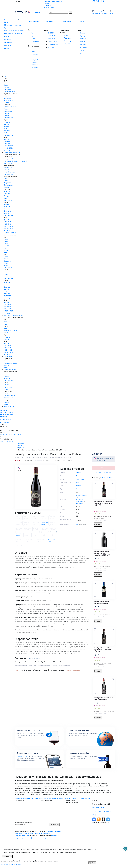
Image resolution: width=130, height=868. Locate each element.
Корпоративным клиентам (53, 1)
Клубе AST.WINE (24, 756)
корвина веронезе (82, 495)
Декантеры (7, 378)
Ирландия (7, 287)
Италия (83, 33)
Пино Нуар (7, 192)
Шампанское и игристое (12, 152)
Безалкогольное (9, 92)
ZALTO (6, 389)
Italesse (6, 385)
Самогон (7, 259)
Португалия (8, 211)
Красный (100, 520)
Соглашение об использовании (11, 865)
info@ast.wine (5, 422)
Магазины (48, 3)
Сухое (66, 35)
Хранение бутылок (10, 396)
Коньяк (6, 244)
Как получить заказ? (7, 414)
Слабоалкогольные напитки (13, 315)
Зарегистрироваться (73, 670)
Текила (6, 250)
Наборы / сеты (9, 407)
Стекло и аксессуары (11, 370)
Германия (84, 45)
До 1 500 (51, 33)
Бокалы (6, 376)
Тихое (33, 33)
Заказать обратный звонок (101, 811)
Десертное (35, 42)
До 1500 (6, 220)
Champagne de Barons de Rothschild (16, 161)
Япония (6, 339)
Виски (6, 241)
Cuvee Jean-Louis (9, 172)
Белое (6, 83)
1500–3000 (7, 222)
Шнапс (6, 263)
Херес (33, 39)
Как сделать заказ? (7, 412)
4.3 (77, 525)
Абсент (6, 257)
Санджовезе (8, 111)
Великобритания (9, 298)
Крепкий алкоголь (10, 233)
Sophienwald (8, 387)
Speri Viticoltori (107, 478)
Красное (6, 85)
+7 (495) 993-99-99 (6, 435)
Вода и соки (8, 357)
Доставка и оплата (86, 798)
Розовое (6, 87)
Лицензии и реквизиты (71, 798)
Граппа (6, 265)
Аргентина (84, 47)
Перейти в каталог (12, 20)
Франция (83, 36)
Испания (83, 39)
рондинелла (80, 501)
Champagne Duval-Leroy (11, 159)
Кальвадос (7, 261)
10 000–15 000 (53, 45)
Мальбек (34, 68)
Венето (78, 476)
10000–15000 (8, 228)
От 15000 (7, 231)
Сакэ (5, 322)
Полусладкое (68, 41)
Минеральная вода (10, 363)
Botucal (6, 274)
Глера (6, 198)
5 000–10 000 (52, 42)
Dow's (6, 276)
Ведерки (6, 394)
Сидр (5, 324)
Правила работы (57, 798)
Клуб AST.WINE (49, 8)
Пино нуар (35, 54)
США (5, 133)
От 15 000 (51, 47)
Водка (6, 239)
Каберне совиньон (10, 107)
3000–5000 (7, 224)
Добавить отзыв (35, 659)
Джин (6, 252)
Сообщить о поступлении (104, 472)
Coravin (6, 404)
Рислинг (34, 57)
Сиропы (6, 365)
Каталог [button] (36, 12)
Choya (6, 333)
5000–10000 (8, 309)
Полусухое (68, 38)
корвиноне (79, 499)
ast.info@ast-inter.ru (7, 441)
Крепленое (35, 36)
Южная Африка (9, 209)
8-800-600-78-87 (18, 435)
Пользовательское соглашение (41, 798)
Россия (83, 42)
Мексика (7, 294)
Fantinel (6, 170)
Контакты (47, 5)
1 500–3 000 (52, 36)
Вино (5, 76)
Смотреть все (8, 118)
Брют (5, 178)
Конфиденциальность (22, 798)
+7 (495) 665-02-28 (98, 1)
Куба (5, 291)
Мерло (6, 109)
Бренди (6, 246)
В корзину (98, 524)
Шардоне (35, 60)
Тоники (6, 367)
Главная (21, 443)
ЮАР (82, 53)
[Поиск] (70, 12)
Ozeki (5, 328)
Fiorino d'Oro (8, 168)
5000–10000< (8, 226)
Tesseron (7, 272)
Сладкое (67, 44)
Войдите (18, 670)
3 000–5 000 (52, 39)
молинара (79, 503)
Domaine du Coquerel (11, 331)
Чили (82, 50)
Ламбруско (7, 196)
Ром (5, 248)
